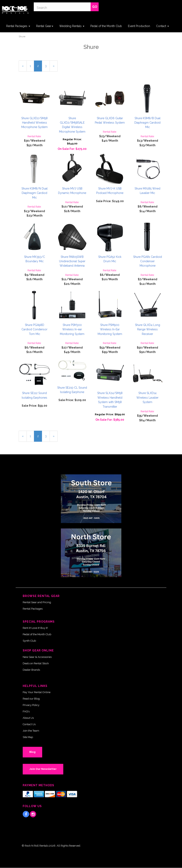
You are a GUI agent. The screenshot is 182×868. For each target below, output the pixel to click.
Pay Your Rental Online (37, 692)
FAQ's (26, 711)
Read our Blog (31, 699)
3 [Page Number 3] (47, 66)
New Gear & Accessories (37, 657)
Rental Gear (45, 26)
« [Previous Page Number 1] (24, 68)
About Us (28, 718)
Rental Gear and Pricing (37, 602)
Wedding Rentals (72, 26)
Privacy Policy (31, 705)
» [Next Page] (55, 68)
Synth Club (29, 641)
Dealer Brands (31, 670)
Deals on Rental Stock (36, 663)
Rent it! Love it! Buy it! (35, 628)
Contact (163, 26)
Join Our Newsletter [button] (43, 769)
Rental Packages (18, 26)
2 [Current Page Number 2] (40, 68)
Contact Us (29, 724)
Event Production (139, 26)
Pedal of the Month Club (106, 26)
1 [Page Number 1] (32, 66)
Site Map (28, 737)
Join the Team (31, 731)
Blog (32, 752)
